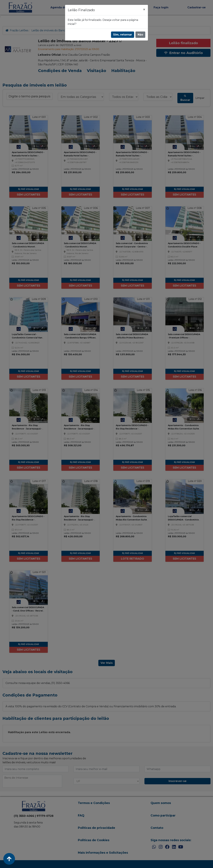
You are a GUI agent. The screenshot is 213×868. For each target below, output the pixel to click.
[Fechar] (144, 10)
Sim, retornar (123, 35)
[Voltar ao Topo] (9, 859)
